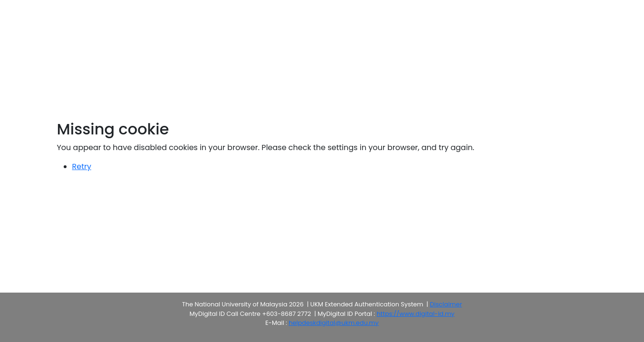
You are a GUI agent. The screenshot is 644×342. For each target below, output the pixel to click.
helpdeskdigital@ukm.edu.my (333, 323)
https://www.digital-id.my (415, 314)
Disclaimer (446, 304)
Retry (82, 166)
